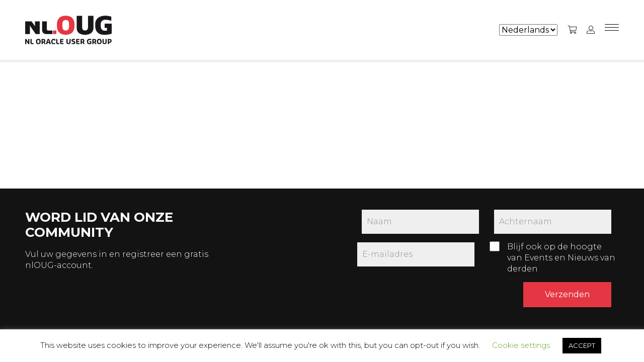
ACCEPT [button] (582, 345)
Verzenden (567, 294)
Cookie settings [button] (521, 345)
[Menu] (612, 30)
